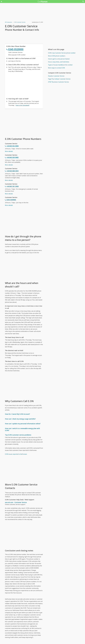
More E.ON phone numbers (57, 56)
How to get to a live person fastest (59, 59)
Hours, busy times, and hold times (59, 62)
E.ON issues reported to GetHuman (16, 454)
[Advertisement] (24, 85)
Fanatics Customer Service (56, 76)
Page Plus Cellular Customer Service (59, 79)
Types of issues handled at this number (60, 65)
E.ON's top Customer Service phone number (62, 53)
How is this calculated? (22, 105)
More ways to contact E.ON (56, 68)
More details (9, 151)
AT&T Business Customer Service (58, 82)
